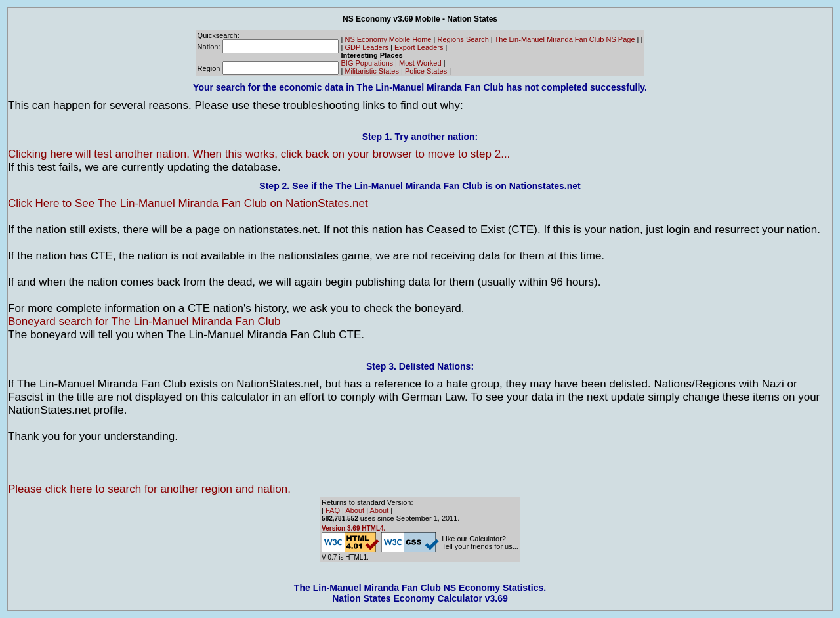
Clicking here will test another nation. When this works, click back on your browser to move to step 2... (259, 154)
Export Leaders (419, 47)
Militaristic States (372, 71)
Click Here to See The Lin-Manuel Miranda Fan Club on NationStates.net (188, 203)
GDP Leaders (366, 47)
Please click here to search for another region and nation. (149, 489)
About (355, 510)
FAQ (333, 510)
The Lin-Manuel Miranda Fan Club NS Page (565, 39)
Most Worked (420, 63)
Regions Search (463, 39)
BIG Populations (367, 63)
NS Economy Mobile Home (388, 39)
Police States (426, 71)
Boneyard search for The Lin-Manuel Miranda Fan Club (144, 321)
